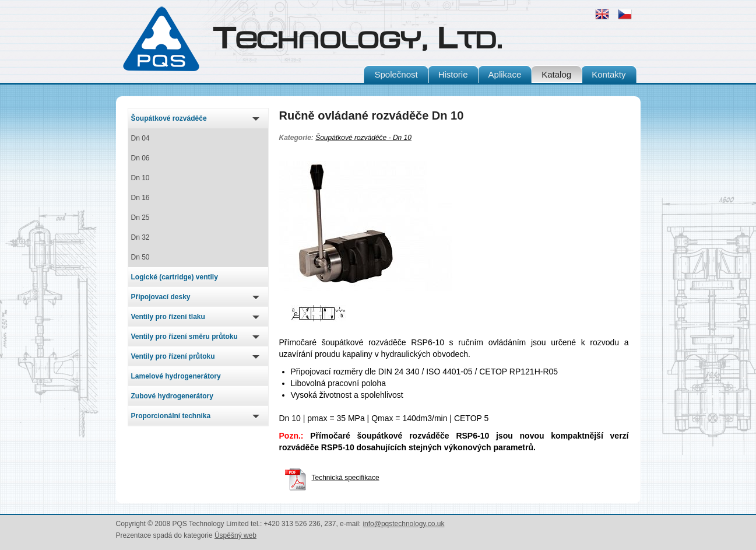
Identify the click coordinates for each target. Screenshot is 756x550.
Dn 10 (140, 178)
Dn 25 (140, 218)
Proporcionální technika (171, 416)
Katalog (556, 74)
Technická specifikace (332, 478)
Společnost (396, 74)
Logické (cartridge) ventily (175, 277)
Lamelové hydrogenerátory (176, 376)
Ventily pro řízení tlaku (168, 317)
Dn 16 (140, 198)
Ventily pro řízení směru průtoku (184, 337)
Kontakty (609, 74)
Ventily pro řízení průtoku (173, 356)
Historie (453, 74)
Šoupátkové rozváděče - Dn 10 (363, 138)
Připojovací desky (161, 297)
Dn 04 (140, 138)
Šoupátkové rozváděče (169, 118)
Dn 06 (140, 158)
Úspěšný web (235, 535)
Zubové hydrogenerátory (172, 396)
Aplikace (505, 74)
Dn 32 (140, 237)
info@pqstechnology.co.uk (403, 524)
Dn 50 (140, 257)
